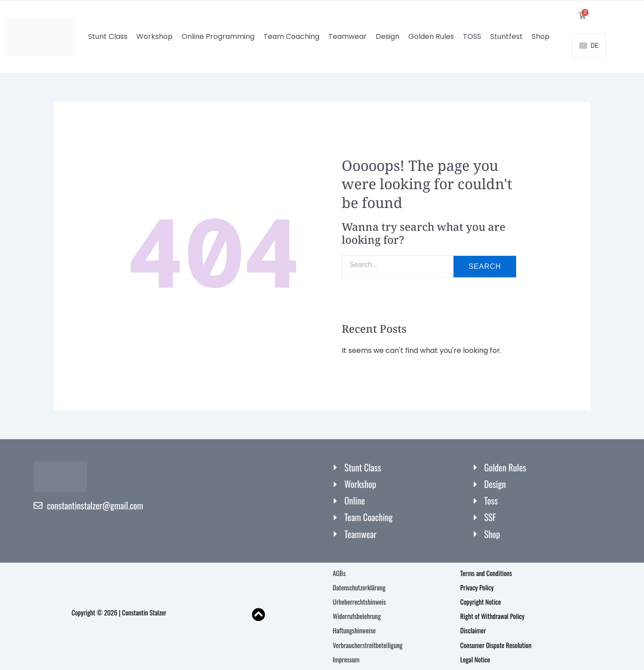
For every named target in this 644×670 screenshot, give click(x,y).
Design (388, 37)
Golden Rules (431, 37)
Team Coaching (291, 37)
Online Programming (218, 37)
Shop (541, 37)
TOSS (472, 37)
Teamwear (347, 37)
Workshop (155, 37)
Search (485, 267)
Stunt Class (108, 37)
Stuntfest (506, 37)
